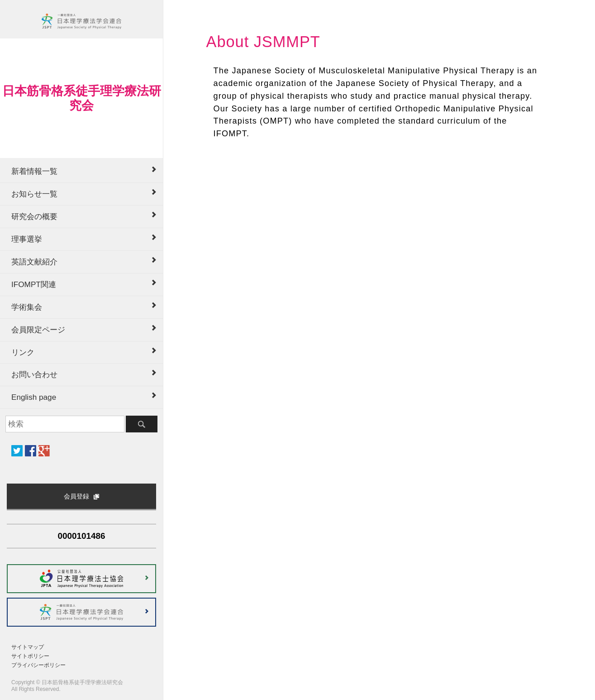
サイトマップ (28, 647)
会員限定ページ (38, 330)
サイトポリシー (30, 656)
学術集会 (27, 307)
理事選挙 (27, 239)
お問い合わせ (34, 374)
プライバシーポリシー (38, 665)
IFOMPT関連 (34, 284)
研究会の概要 (34, 216)
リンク (23, 352)
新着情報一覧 (34, 171)
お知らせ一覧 (34, 194)
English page (34, 397)
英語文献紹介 (34, 262)
